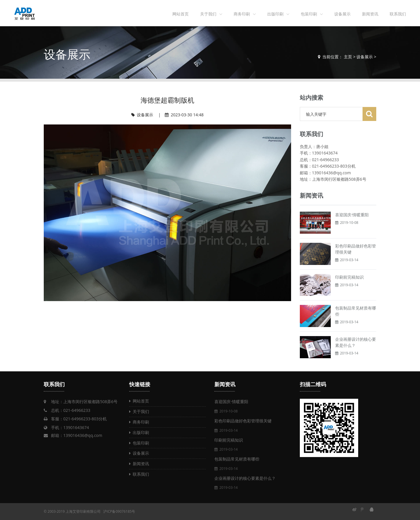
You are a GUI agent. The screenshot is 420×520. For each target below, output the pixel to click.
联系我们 (398, 14)
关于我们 (208, 14)
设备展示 (342, 14)
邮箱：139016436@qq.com (77, 435)
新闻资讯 (370, 14)
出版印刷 (275, 14)
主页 (348, 57)
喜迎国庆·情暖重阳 (352, 215)
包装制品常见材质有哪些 (237, 459)
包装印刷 (309, 14)
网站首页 (181, 14)
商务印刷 (242, 14)
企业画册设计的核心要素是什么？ (245, 478)
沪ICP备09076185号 (119, 511)
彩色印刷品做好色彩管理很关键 (243, 421)
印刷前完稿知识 (349, 277)
